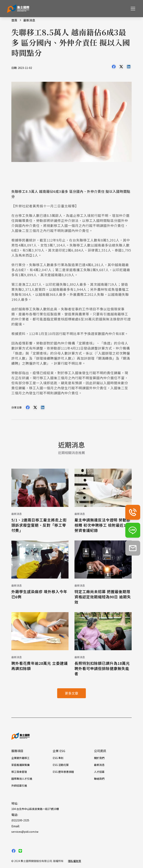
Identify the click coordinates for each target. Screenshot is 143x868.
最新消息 (99, 765)
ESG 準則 (58, 758)
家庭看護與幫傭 (20, 765)
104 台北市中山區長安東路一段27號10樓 (35, 809)
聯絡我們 (99, 779)
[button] (132, 9)
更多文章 (71, 693)
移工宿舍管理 (19, 772)
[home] (18, 9)
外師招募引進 (19, 786)
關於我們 (99, 758)
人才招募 (99, 772)
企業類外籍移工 (20, 758)
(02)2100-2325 (20, 820)
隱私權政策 (74, 861)
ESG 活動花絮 (61, 765)
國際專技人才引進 (22, 779)
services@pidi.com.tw (25, 832)
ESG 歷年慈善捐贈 (63, 772)
